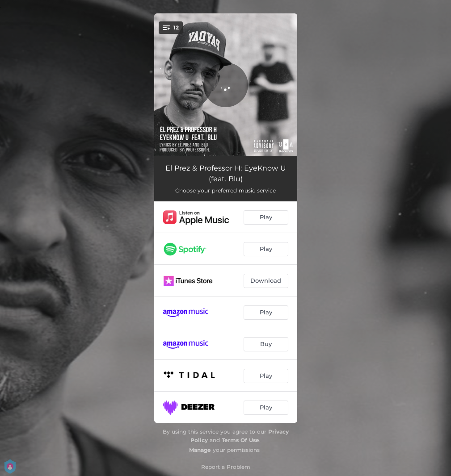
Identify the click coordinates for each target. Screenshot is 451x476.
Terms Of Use (240, 440)
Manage (200, 450)
